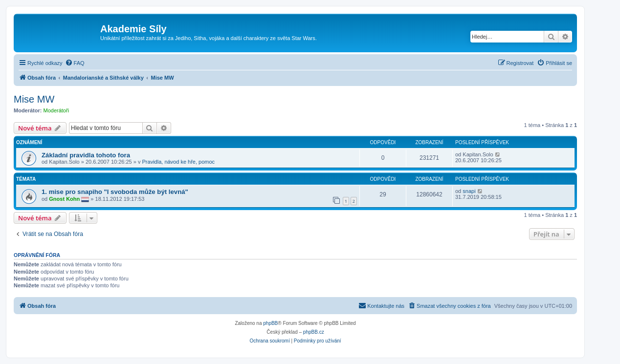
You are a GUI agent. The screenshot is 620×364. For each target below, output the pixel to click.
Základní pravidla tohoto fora (86, 155)
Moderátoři (56, 110)
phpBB (270, 323)
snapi (469, 191)
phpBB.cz (314, 332)
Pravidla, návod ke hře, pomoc (179, 162)
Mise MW (34, 99)
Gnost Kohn (64, 199)
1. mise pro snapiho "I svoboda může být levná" (115, 192)
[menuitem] (75, 63)
